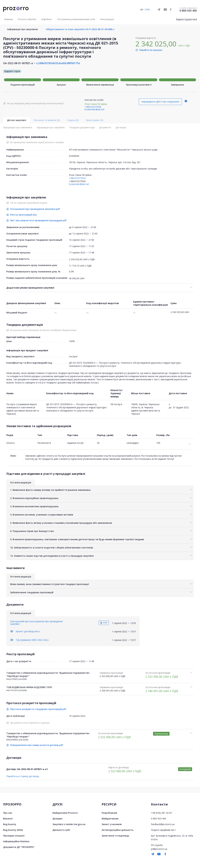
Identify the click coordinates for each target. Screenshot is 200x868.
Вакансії (8, 819)
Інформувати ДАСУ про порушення (160, 102)
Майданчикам (110, 819)
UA (142, 9)
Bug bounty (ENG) (13, 830)
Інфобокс (47, 19)
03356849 (74, 156)
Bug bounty (10, 824)
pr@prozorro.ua (159, 849)
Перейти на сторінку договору (23, 776)
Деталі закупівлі (17, 120)
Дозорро (57, 819)
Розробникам (109, 813)
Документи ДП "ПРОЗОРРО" (19, 847)
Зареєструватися (186, 19)
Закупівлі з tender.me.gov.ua (69, 824)
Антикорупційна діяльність (118, 830)
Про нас (8, 813)
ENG (148, 9)
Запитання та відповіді (115, 836)
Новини (8, 19)
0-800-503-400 (188, 11)
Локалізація (107, 19)
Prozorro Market (27, 19)
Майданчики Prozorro (65, 813)
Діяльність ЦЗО (61, 830)
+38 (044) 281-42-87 (161, 813)
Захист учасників (112, 824)
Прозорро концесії (14, 836)
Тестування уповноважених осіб (76, 19)
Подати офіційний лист (163, 830)
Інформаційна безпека (16, 841)
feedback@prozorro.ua (163, 824)
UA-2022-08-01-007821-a (18, 63)
